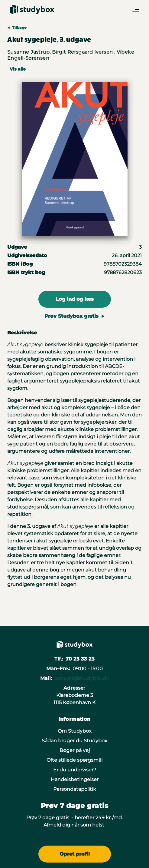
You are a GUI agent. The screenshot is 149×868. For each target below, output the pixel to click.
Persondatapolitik (75, 789)
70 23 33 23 (80, 659)
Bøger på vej (75, 750)
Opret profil (75, 854)
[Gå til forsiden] (32, 9)
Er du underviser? (75, 770)
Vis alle (18, 69)
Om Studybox (75, 731)
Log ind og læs (75, 299)
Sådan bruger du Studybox (74, 741)
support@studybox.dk (82, 678)
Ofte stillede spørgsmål (74, 760)
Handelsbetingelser (75, 779)
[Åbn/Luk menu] (136, 9)
